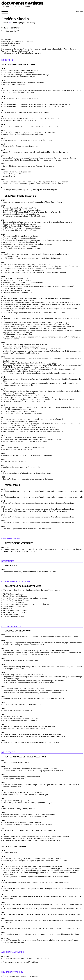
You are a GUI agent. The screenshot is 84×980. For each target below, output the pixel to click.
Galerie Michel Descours (43, 49)
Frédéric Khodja (15, 19)
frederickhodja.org (8, 45)
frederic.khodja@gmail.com (12, 43)
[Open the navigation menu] (5, 12)
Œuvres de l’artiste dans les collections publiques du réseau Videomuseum (31, 590)
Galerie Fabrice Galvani (67, 49)
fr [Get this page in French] (77, 12)
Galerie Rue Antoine (21, 49)
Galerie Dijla (16, 51)
